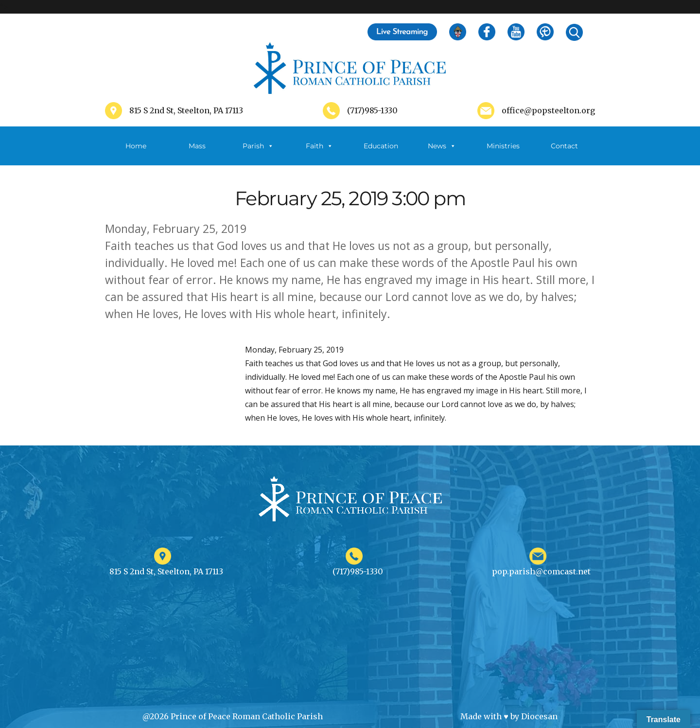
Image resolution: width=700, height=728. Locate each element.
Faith (319, 146)
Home (136, 146)
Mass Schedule (197, 153)
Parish (258, 146)
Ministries (503, 153)
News (442, 146)
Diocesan (539, 716)
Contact (564, 146)
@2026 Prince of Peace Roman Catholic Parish (233, 716)
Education (381, 146)
